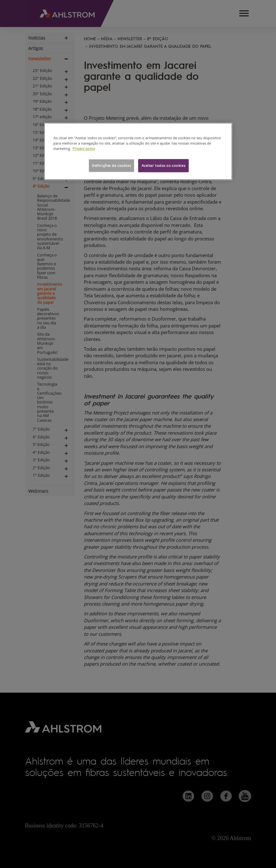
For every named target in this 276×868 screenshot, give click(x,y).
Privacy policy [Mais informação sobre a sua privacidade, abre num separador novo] (84, 149)
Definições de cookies (111, 166)
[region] (138, 151)
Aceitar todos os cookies (164, 166)
